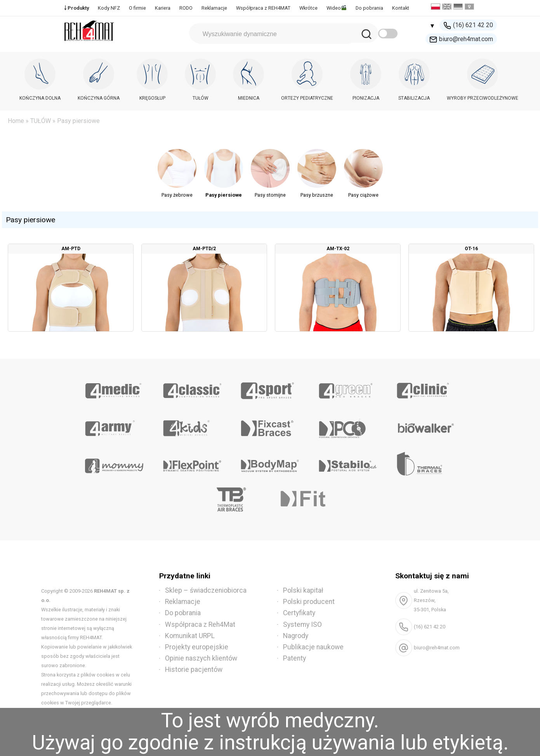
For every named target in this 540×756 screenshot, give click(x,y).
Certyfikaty (299, 613)
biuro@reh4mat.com (461, 39)
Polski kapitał (303, 590)
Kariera (163, 8)
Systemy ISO (302, 625)
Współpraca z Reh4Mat (200, 625)
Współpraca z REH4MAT (263, 8)
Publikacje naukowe (313, 647)
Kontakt (401, 8)
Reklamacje (214, 8)
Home (16, 121)
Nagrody (296, 636)
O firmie (137, 8)
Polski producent (309, 602)
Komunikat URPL (190, 636)
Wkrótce (308, 8)
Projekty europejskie (197, 647)
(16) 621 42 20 (468, 25)
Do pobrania (369, 8)
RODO (186, 8)
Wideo (336, 8)
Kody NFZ (109, 8)
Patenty (294, 658)
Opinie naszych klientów (201, 658)
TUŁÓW (41, 121)
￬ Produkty (76, 8)
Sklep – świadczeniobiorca (206, 590)
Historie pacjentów (194, 670)
